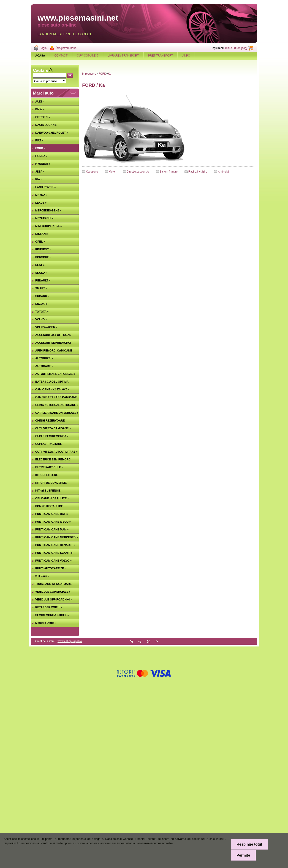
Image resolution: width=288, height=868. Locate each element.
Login (43, 48)
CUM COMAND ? (88, 56)
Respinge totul (249, 844)
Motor (112, 172)
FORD (102, 74)
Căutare (41, 70)
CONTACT (61, 56)
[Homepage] (40, 56)
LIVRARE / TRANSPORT (123, 56)
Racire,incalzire (198, 172)
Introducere (89, 74)
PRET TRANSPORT (161, 56)
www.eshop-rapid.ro (70, 641)
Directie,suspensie (138, 172)
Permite (243, 855)
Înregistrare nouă (66, 48)
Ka (110, 74)
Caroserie (92, 172)
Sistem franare (169, 172)
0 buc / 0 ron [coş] (236, 48)
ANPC (186, 56)
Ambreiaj (223, 172)
